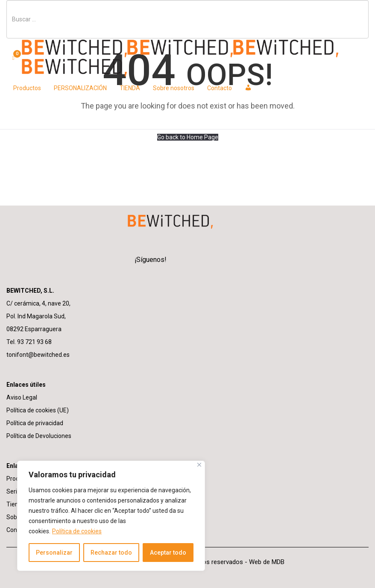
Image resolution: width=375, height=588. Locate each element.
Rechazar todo (111, 553)
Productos (27, 88)
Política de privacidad (35, 423)
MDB (278, 562)
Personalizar (54, 553)
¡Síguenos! (151, 260)
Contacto (220, 88)
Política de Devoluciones (39, 436)
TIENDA (130, 88)
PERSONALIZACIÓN (80, 88)
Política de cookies (77, 531)
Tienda (16, 504)
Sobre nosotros (174, 88)
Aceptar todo (168, 553)
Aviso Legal (22, 397)
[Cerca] (199, 465)
